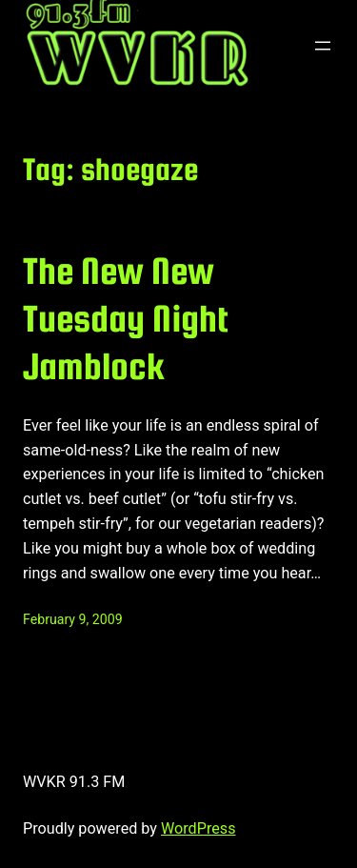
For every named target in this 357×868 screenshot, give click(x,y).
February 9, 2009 (73, 619)
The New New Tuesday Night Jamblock (126, 319)
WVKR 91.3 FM (74, 782)
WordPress (198, 828)
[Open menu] (323, 46)
